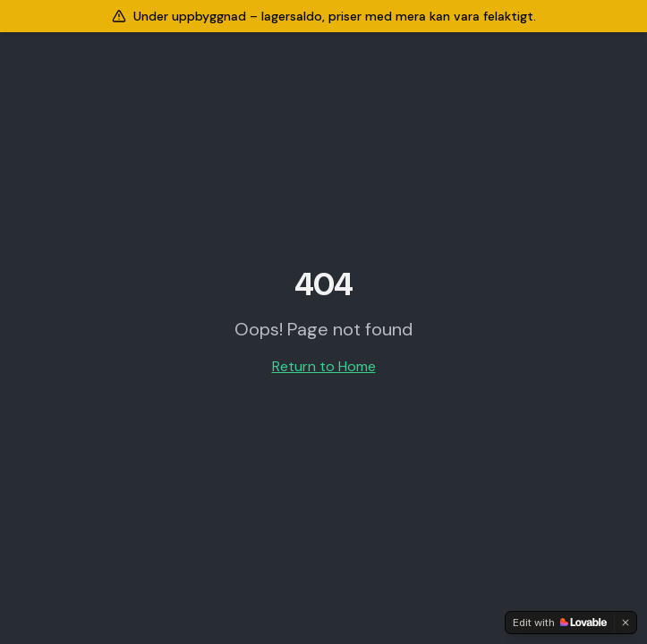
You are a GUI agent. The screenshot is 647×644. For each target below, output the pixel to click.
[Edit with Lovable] (560, 623)
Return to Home (324, 366)
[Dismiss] (626, 623)
